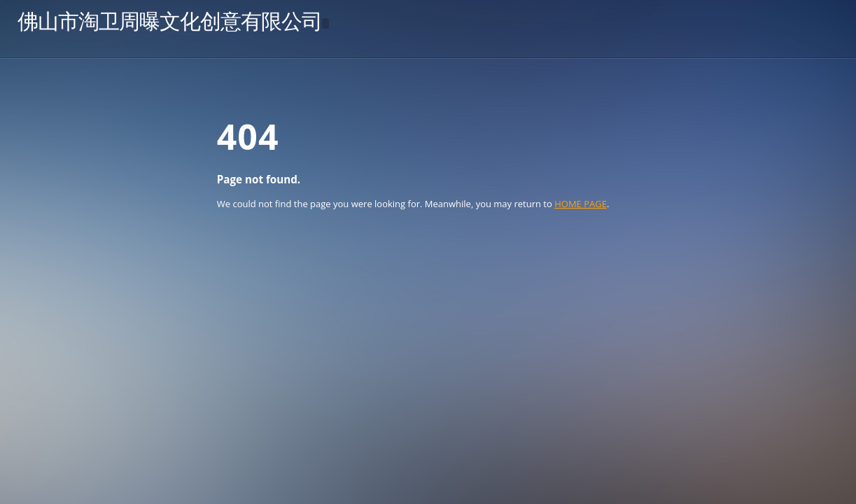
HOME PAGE (581, 204)
